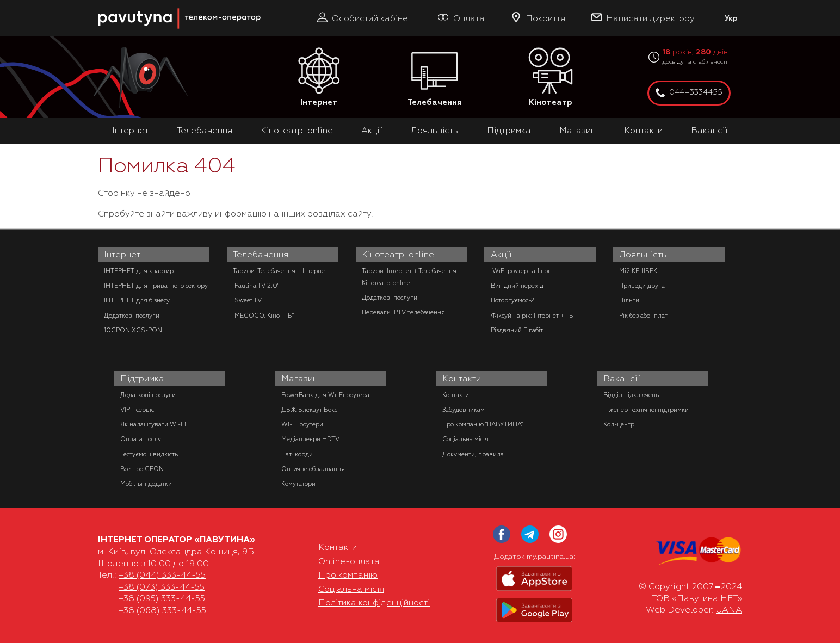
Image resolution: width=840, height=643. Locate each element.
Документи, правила (473, 454)
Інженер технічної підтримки (646, 410)
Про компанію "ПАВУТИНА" (483, 424)
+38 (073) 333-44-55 (162, 587)
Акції (372, 131)
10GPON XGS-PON (133, 330)
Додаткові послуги (132, 316)
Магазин (577, 131)
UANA (729, 610)
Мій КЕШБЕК (638, 271)
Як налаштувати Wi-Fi (153, 424)
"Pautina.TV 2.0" (256, 286)
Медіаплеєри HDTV (310, 439)
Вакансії (709, 131)
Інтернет (319, 78)
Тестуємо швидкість (149, 454)
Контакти (643, 131)
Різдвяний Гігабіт (517, 330)
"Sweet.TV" (248, 300)
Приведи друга (642, 286)
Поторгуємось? (512, 300)
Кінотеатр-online (297, 131)
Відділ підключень (631, 395)
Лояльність (434, 131)
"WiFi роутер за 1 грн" (522, 271)
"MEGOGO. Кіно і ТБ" (263, 316)
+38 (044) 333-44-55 (162, 575)
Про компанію (348, 575)
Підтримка (509, 131)
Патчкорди (297, 454)
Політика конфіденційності (374, 603)
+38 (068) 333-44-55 (162, 610)
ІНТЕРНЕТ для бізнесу (137, 300)
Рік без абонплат (643, 316)
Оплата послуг (142, 439)
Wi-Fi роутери (302, 424)
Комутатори (298, 484)
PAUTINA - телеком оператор (104, 5)
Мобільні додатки (146, 484)
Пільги (629, 300)
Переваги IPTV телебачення (403, 312)
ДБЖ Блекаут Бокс (309, 410)
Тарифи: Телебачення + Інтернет (280, 271)
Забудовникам (464, 410)
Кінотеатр (551, 78)
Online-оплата (349, 561)
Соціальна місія (465, 439)
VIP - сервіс (137, 410)
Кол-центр (619, 424)
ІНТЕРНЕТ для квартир (139, 271)
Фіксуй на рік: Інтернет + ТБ (532, 316)
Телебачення (435, 78)
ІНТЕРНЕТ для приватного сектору (156, 286)
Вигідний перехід (517, 286)
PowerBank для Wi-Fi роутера (325, 395)
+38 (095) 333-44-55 (162, 598)
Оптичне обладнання (313, 469)
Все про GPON (142, 469)
